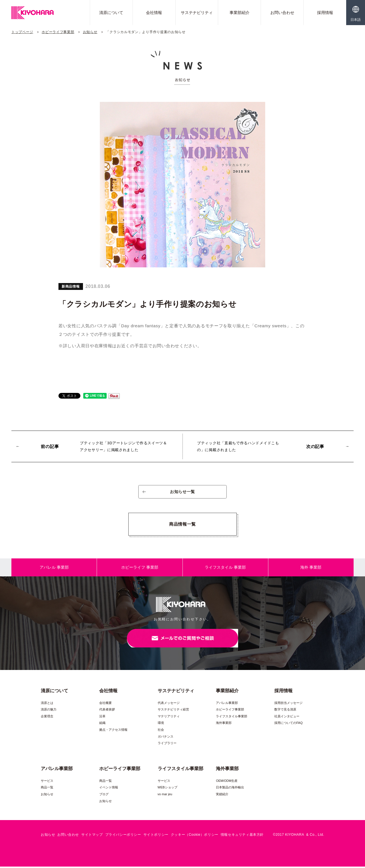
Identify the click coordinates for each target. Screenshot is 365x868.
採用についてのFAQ (288, 724)
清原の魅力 (49, 711)
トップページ (22, 32)
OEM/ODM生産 (227, 782)
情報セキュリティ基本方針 (242, 836)
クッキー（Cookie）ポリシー (195, 836)
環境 (161, 724)
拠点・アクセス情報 (113, 731)
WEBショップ (168, 789)
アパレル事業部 (227, 704)
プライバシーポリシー (123, 836)
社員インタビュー (287, 718)
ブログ (104, 796)
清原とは (47, 704)
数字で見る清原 (285, 711)
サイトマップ (92, 836)
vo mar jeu (165, 796)
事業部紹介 (240, 13)
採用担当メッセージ (288, 704)
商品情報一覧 (182, 525)
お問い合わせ (282, 13)
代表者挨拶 (107, 711)
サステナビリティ (197, 13)
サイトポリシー (156, 836)
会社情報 (154, 13)
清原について (111, 13)
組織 (102, 724)
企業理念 (47, 718)
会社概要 (106, 704)
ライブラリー (167, 744)
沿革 (102, 718)
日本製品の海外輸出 (230, 789)
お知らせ (90, 32)
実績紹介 (222, 796)
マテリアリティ (169, 718)
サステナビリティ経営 (173, 711)
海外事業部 (224, 724)
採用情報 (325, 13)
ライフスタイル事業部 (232, 718)
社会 (161, 731)
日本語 (356, 20)
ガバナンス (166, 738)
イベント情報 (109, 789)
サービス (47, 782)
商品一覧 (47, 789)
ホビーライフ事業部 (58, 32)
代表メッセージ (169, 704)
